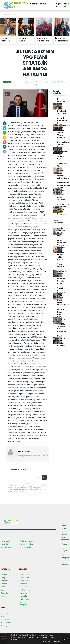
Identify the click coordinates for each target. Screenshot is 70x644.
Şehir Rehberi (25, 599)
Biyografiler (5, 619)
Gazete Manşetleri (24, 603)
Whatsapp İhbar (27, 544)
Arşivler (65, 550)
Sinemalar (23, 593)
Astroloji (4, 626)
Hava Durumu (25, 574)
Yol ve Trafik (24, 578)
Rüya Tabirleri (6, 622)
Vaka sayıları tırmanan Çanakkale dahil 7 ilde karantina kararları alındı (62, 274)
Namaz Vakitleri (25, 581)
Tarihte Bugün (25, 590)
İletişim (65, 563)
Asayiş (4, 596)
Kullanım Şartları (27, 541)
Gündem (34, 4)
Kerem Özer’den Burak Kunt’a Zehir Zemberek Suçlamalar (62, 106)
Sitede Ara (5, 613)
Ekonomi (4, 581)
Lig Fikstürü (24, 587)
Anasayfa (6, 14)
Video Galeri (65, 535)
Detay (46, 642)
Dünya (43, 4)
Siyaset (4, 584)
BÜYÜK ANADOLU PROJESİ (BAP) (61, 232)
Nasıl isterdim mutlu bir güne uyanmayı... (62, 341)
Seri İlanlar (23, 596)
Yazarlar (66, 543)
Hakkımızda (5, 541)
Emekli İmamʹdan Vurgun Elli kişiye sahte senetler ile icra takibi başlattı (62, 250)
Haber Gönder (26, 547)
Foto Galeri (65, 526)
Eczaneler (23, 584)
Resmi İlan (5, 593)
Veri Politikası (6, 547)
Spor (3, 590)
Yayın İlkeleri (6, 544)
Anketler (4, 616)
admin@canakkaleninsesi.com (28, 456)
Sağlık (3, 587)
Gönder (45, 477)
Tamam (56, 642)
